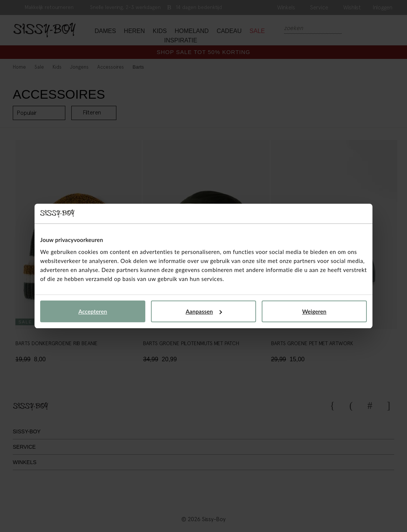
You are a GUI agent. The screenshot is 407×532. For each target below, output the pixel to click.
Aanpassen (204, 311)
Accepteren (93, 311)
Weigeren (314, 311)
